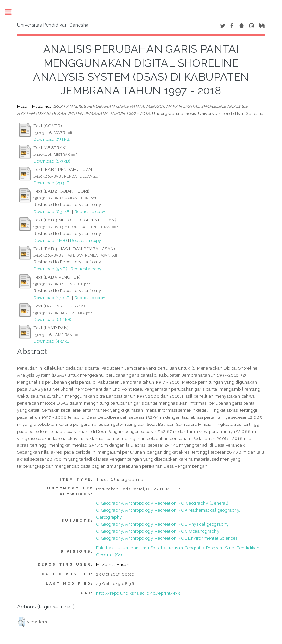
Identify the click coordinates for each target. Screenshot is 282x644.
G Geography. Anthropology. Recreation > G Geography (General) (162, 503)
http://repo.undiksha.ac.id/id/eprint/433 (138, 593)
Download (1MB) (50, 240)
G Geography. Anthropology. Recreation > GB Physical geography (162, 524)
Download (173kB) (52, 161)
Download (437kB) (52, 341)
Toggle (12, 12)
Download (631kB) (52, 211)
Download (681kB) (52, 319)
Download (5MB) (50, 269)
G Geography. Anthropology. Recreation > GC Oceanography (158, 531)
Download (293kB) (52, 183)
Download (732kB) (52, 139)
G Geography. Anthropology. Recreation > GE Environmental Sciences (167, 538)
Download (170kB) (52, 298)
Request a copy (90, 211)
